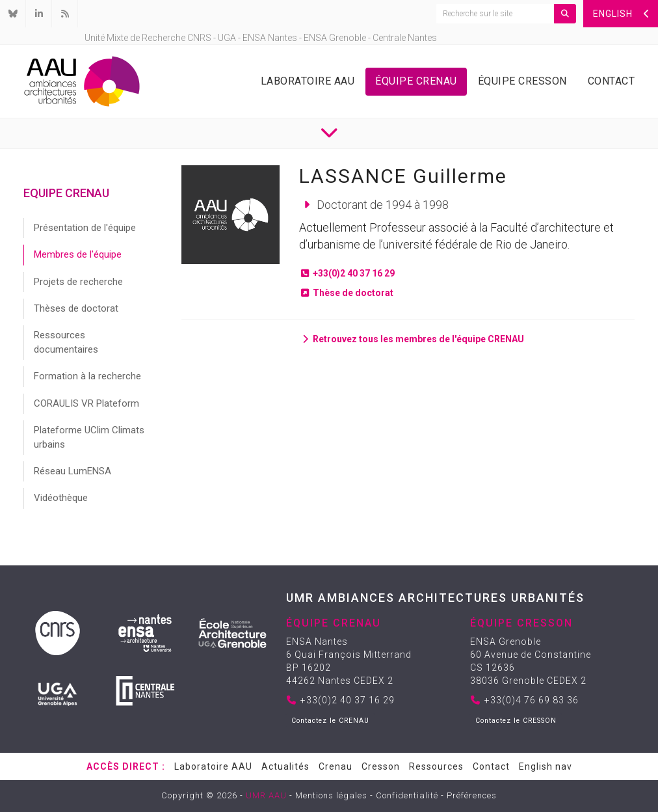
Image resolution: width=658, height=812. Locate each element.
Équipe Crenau (416, 81)
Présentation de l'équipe (85, 228)
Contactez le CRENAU (330, 721)
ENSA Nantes (270, 38)
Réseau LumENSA (72, 471)
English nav (546, 766)
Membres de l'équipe (78, 254)
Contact (612, 81)
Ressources (436, 766)
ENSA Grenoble (335, 38)
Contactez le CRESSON (516, 721)
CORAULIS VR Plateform (86, 403)
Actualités (285, 766)
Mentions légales (331, 795)
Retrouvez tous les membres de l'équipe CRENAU (412, 339)
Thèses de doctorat (76, 308)
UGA (227, 38)
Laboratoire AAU (308, 81)
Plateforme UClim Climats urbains (89, 437)
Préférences (472, 795)
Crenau (336, 766)
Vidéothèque (61, 498)
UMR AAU (266, 795)
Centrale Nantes (405, 38)
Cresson (381, 766)
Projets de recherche (78, 282)
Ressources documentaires (66, 342)
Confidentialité (407, 795)
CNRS (199, 38)
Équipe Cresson (522, 81)
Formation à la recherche (87, 376)
